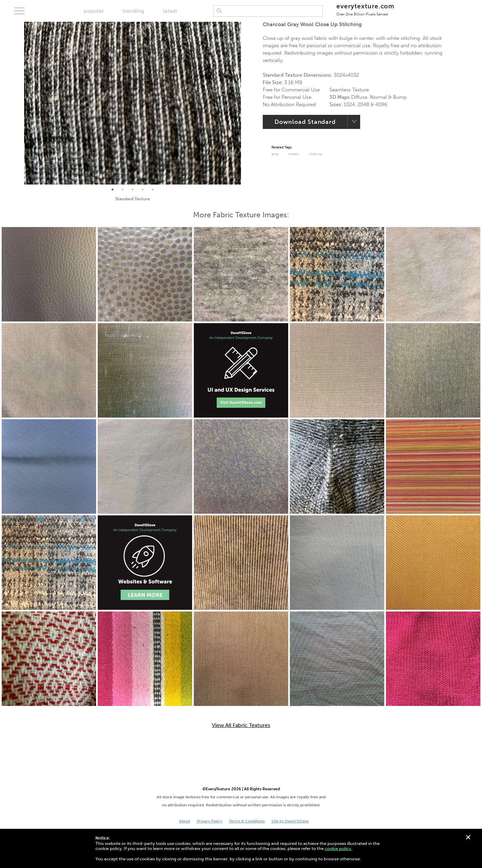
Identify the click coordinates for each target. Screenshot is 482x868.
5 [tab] (153, 190)
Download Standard (305, 122)
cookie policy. (338, 848)
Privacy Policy (210, 821)
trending (133, 11)
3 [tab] (133, 190)
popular (94, 11)
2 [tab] (123, 190)
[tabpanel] (133, 103)
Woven (294, 154)
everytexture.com (365, 9)
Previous (19, 103)
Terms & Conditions (247, 821)
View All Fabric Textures (241, 725)
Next (246, 103)
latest (170, 11)
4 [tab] (143, 190)
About (185, 821)
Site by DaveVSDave (290, 821)
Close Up (315, 154)
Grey (275, 154)
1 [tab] (112, 190)
